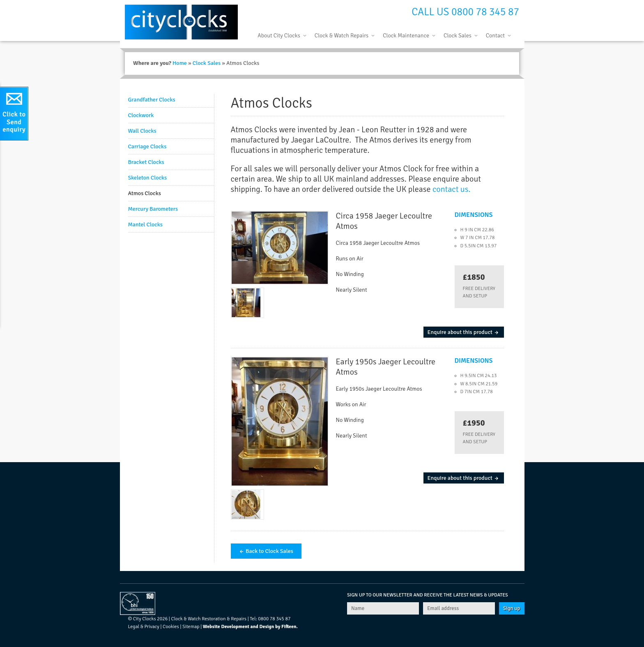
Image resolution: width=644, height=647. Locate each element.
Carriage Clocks (147, 146)
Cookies (171, 627)
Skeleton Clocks (148, 178)
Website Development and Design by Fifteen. (250, 627)
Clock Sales (458, 36)
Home (180, 63)
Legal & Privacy (144, 627)
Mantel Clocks (145, 224)
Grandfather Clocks (152, 100)
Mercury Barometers (153, 209)
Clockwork (141, 115)
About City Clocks (279, 36)
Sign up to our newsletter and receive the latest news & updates (428, 595)
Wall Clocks (142, 131)
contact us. (451, 189)
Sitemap (191, 627)
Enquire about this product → (463, 332)
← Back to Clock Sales (266, 551)
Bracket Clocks (146, 162)
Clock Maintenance (406, 36)
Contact (495, 36)
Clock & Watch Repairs (342, 36)
